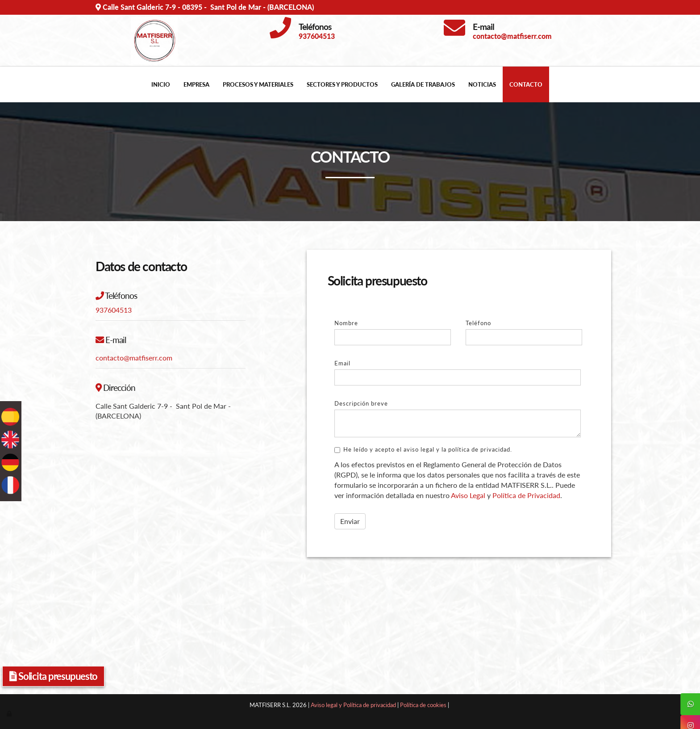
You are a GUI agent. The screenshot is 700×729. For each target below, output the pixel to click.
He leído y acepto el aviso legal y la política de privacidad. (423, 449)
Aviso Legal (468, 495)
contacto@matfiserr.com (134, 358)
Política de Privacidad (526, 495)
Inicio (161, 84)
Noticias (482, 84)
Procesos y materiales (258, 84)
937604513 (114, 310)
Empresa (196, 84)
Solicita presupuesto (53, 676)
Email (342, 363)
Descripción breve (361, 403)
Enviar (350, 521)
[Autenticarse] (10, 713)
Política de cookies (423, 705)
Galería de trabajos (423, 84)
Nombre (346, 323)
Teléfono (478, 323)
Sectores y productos (342, 84)
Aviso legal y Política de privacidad (353, 705)
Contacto (526, 84)
